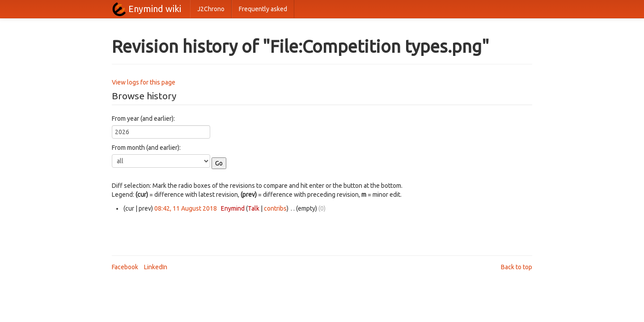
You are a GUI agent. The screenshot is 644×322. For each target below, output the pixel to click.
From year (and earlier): (143, 119)
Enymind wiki (155, 9)
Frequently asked (263, 9)
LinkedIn (156, 267)
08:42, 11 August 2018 (186, 208)
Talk (254, 208)
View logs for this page (144, 82)
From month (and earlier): (146, 148)
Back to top (517, 267)
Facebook (125, 267)
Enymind (233, 208)
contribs (275, 208)
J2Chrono (211, 9)
